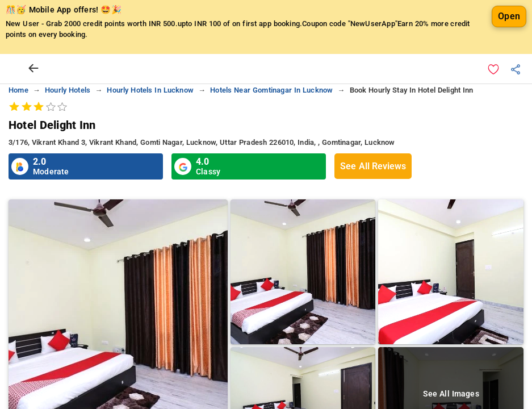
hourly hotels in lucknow (150, 90)
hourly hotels (68, 90)
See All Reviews (373, 166)
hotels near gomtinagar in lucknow (271, 90)
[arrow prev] (33, 69)
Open (509, 16)
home (18, 90)
